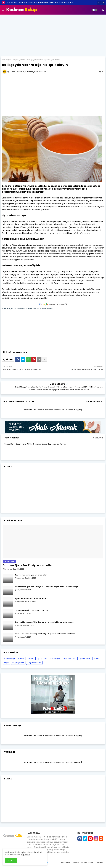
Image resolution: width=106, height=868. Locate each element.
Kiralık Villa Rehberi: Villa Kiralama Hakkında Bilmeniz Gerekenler (40, 3)
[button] (99, 3)
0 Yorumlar (98, 438)
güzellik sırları (85, 658)
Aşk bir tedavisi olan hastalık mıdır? (31, 599)
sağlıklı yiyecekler (34, 663)
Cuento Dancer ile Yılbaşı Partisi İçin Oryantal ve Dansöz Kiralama (45, 634)
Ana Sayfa (7, 60)
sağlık (6, 663)
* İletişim (76, 863)
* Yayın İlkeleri (87, 863)
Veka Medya (57, 384)
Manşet (21, 658)
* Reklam (99, 863)
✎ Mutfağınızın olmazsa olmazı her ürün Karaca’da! (27, 309)
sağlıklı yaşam (19, 60)
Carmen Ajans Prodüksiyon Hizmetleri (28, 565)
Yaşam (30, 658)
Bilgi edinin (25, 855)
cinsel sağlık (55, 658)
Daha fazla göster (94, 401)
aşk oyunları (42, 658)
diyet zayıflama (70, 658)
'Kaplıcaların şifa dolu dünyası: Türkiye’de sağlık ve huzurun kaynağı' (46, 587)
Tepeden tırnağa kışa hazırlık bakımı (32, 610)
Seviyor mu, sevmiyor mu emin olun (31, 575)
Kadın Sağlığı (9, 658)
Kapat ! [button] (11, 860)
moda (96, 658)
